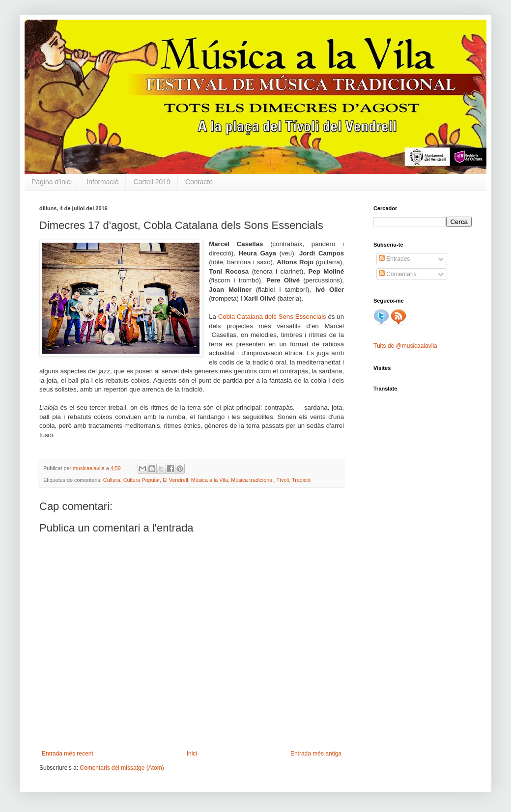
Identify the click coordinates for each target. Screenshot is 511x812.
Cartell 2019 (152, 182)
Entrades (394, 259)
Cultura (112, 480)
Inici (192, 754)
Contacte (199, 182)
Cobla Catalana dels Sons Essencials (272, 317)
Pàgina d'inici (52, 182)
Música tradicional (252, 480)
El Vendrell (175, 480)
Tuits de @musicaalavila (405, 346)
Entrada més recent (68, 754)
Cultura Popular (142, 480)
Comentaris (398, 274)
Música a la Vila (210, 480)
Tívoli (283, 480)
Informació (102, 182)
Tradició (301, 480)
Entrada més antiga (316, 754)
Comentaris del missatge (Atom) (122, 768)
